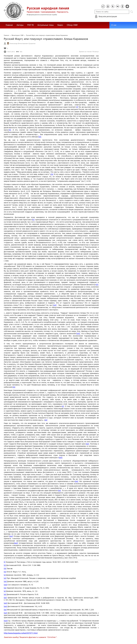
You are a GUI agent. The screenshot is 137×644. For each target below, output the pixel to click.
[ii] (10, 130)
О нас (114, 25)
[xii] (87, 444)
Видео (60, 25)
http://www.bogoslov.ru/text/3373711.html (21, 633)
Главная (9, 25)
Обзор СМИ (72, 25)
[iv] (52, 174)
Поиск (132, 12)
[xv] (59, 491)
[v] (33, 220)
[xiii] (61, 458)
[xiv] (77, 481)
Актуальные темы (46, 25)
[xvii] (16, 543)
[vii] (55, 305)
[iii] (40, 137)
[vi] (97, 285)
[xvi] (11, 536)
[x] (63, 406)
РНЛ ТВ (30, 25)
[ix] (14, 387)
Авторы (20, 25)
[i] (77, 107)
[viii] (78, 334)
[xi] (46, 420)
